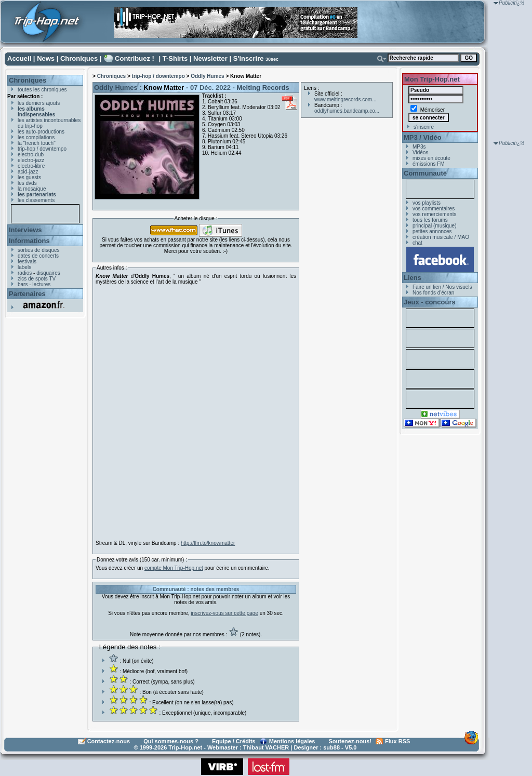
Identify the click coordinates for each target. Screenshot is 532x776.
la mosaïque (32, 189)
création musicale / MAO (441, 237)
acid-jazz (28, 172)
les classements (36, 200)
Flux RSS (397, 741)
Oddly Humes (207, 76)
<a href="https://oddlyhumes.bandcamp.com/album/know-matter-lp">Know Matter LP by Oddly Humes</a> (187, 412)
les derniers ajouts (39, 103)
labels (24, 267)
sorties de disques (39, 250)
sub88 (331, 747)
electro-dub (31, 155)
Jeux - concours (430, 302)
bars (23, 284)
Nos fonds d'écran (433, 293)
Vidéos (420, 152)
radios (25, 273)
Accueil (19, 58)
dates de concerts (38, 256)
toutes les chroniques (42, 90)
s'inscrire (424, 127)
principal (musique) (434, 226)
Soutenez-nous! (350, 741)
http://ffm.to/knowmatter (208, 543)
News (46, 58)
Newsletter (210, 58)
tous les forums (430, 220)
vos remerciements (434, 214)
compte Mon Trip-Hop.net (174, 568)
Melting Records (263, 88)
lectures (41, 284)
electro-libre (31, 166)
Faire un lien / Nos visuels (442, 287)
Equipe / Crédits (234, 741)
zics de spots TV (37, 279)
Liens (413, 278)
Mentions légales (292, 741)
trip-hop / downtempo (42, 149)
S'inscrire (249, 58)
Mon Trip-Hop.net (432, 79)
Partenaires (27, 294)
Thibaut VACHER (266, 747)
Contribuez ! (135, 58)
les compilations (36, 137)
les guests (29, 177)
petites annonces (432, 231)
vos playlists (427, 203)
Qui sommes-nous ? (171, 741)
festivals (27, 262)
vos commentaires (434, 209)
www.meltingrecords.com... (345, 99)
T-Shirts (175, 58)
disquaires (48, 273)
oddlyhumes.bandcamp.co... (347, 111)
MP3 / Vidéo (423, 137)
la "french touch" (37, 143)
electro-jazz (31, 160)
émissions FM (429, 164)
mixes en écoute (431, 158)
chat (417, 243)
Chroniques (79, 58)
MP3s (419, 147)
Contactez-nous (109, 741)
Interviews (25, 230)
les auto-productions (41, 132)
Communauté (425, 173)
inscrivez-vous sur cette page (224, 613)
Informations (29, 241)
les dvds (27, 183)
